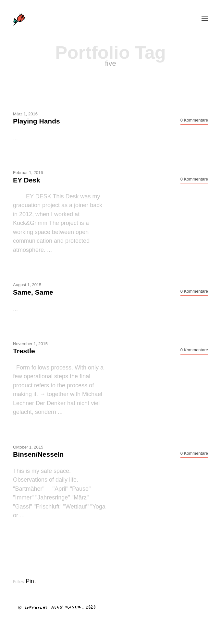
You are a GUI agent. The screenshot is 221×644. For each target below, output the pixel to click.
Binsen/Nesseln (38, 454)
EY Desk (27, 180)
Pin (31, 581)
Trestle (24, 351)
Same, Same (33, 292)
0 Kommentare (194, 120)
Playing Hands (37, 121)
